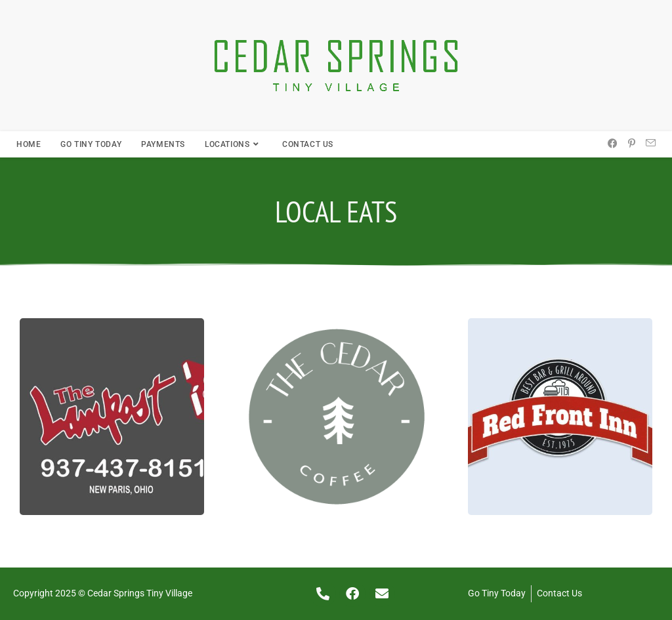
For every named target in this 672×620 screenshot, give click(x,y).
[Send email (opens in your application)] (651, 143)
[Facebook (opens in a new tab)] (613, 144)
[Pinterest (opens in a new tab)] (632, 144)
